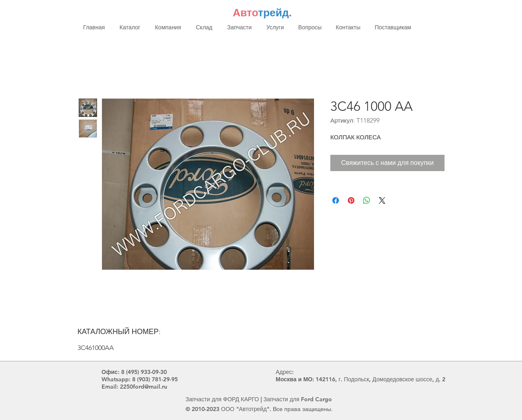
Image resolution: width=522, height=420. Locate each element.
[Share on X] (382, 200)
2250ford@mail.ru (144, 387)
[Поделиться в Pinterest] (351, 200)
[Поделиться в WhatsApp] (367, 200)
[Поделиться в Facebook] (336, 200)
